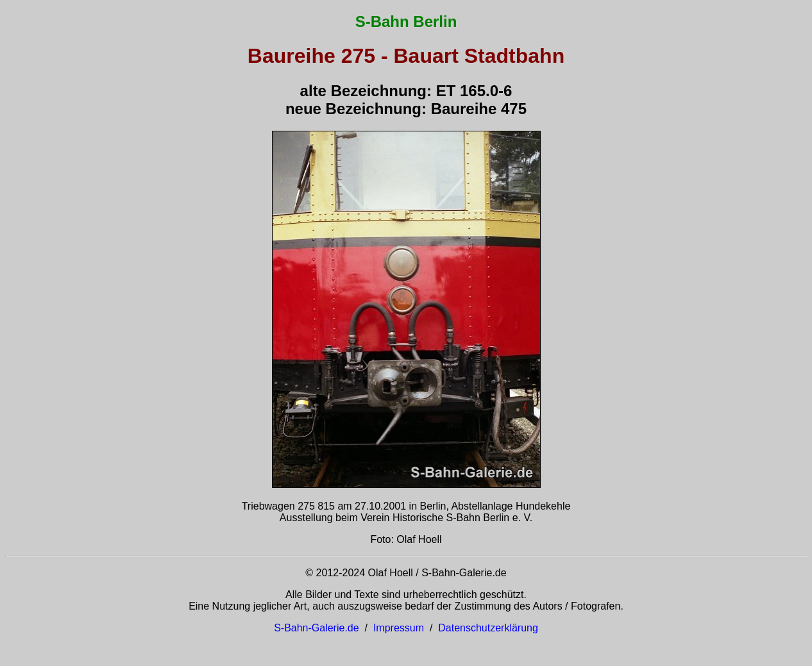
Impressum (399, 628)
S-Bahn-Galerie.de (317, 628)
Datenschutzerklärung (488, 628)
